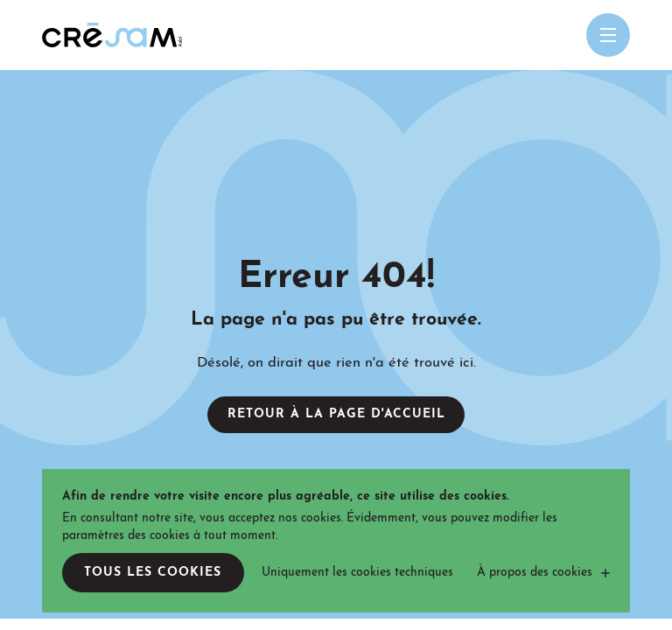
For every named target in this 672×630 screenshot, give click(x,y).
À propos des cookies (535, 573)
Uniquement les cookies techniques (357, 573)
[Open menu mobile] (608, 35)
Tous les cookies (153, 573)
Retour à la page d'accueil (336, 414)
